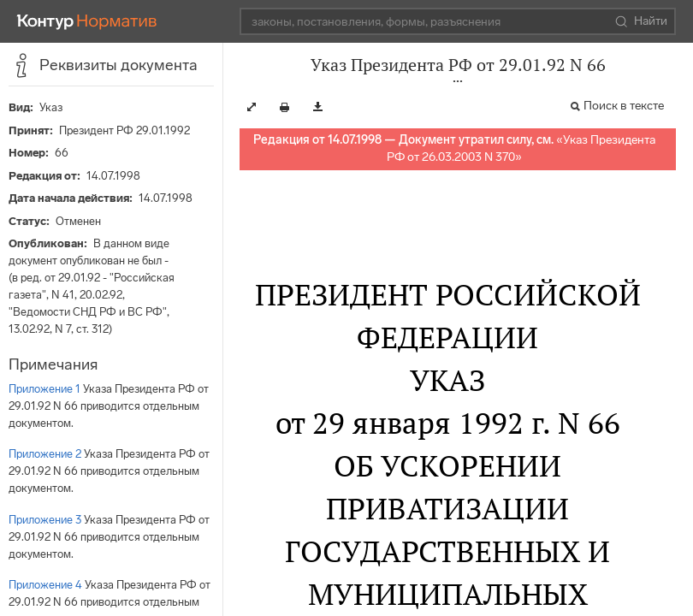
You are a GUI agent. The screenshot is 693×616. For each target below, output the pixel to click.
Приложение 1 (44, 389)
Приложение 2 (45, 454)
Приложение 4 (45, 585)
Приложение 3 (45, 520)
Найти (641, 21)
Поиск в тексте (624, 106)
